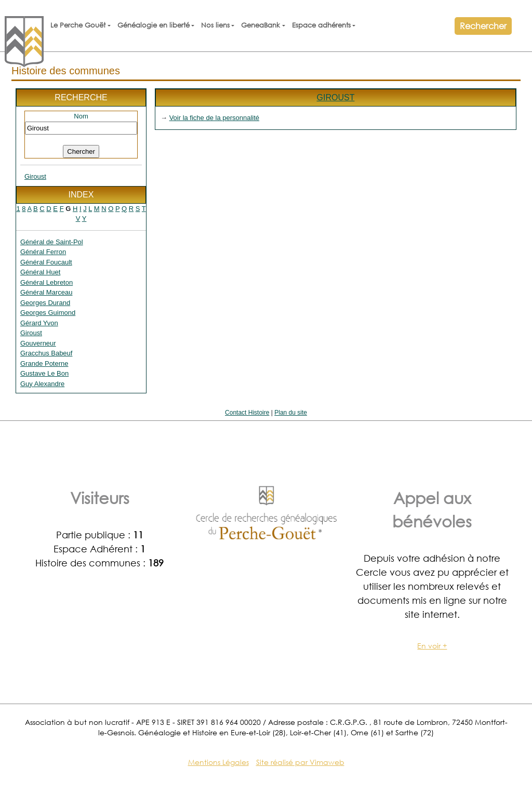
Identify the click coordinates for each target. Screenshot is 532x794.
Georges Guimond (48, 313)
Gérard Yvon (39, 323)
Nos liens (215, 25)
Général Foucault (46, 262)
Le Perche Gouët (78, 25)
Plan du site (291, 413)
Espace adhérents (321, 25)
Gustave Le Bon (44, 373)
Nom (81, 116)
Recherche (81, 97)
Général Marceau (46, 292)
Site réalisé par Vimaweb (300, 762)
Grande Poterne (44, 363)
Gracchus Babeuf (46, 353)
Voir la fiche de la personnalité (214, 118)
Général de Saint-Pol (52, 242)
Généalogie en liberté (154, 25)
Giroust (35, 176)
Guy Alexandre (42, 384)
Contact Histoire (247, 413)
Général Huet (40, 272)
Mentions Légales (218, 762)
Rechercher (483, 26)
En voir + (432, 646)
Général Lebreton (46, 282)
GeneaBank (261, 25)
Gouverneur (38, 343)
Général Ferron (43, 252)
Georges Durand (45, 303)
